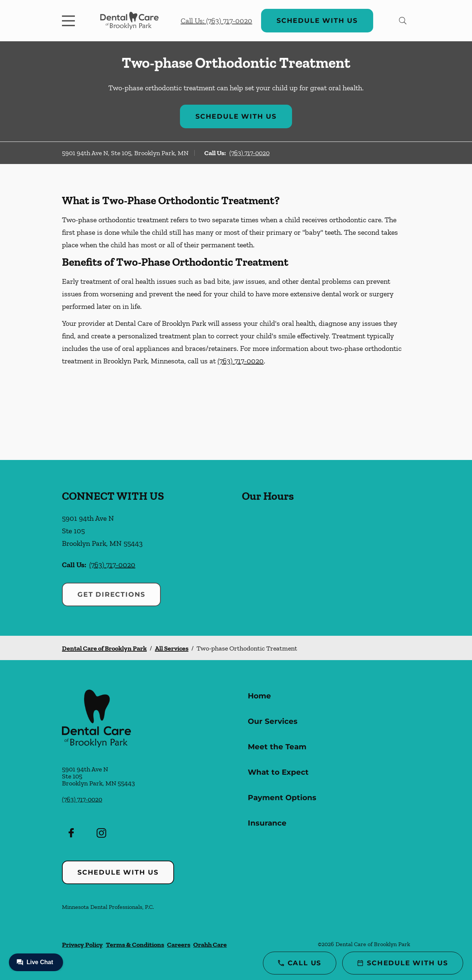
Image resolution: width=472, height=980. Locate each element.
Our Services (273, 721)
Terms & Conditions (135, 945)
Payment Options (282, 798)
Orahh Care (210, 945)
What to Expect (278, 772)
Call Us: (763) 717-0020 (216, 21)
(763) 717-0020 (249, 153)
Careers (179, 945)
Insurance (267, 823)
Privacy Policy (82, 945)
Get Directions (111, 594)
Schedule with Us (317, 21)
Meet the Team (277, 747)
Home (259, 696)
